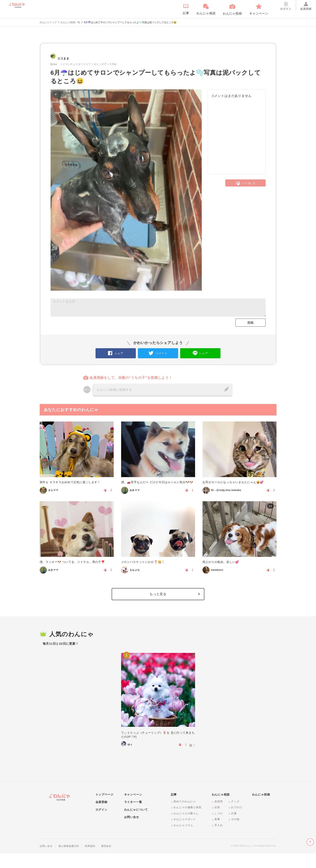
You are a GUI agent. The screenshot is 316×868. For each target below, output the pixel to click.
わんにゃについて (136, 824)
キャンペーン (133, 809)
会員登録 (101, 817)
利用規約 (90, 861)
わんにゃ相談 (221, 809)
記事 (174, 809)
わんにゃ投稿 (261, 809)
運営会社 (106, 861)
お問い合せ (132, 832)
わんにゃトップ (48, 22)
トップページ (104, 809)
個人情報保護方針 (69, 861)
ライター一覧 (133, 817)
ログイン (101, 824)
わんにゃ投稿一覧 (70, 22)
